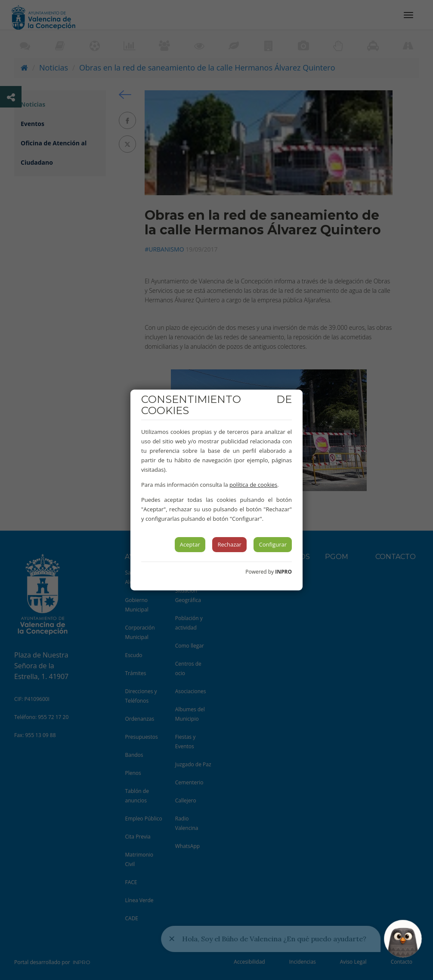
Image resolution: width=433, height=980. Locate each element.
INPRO (283, 572)
